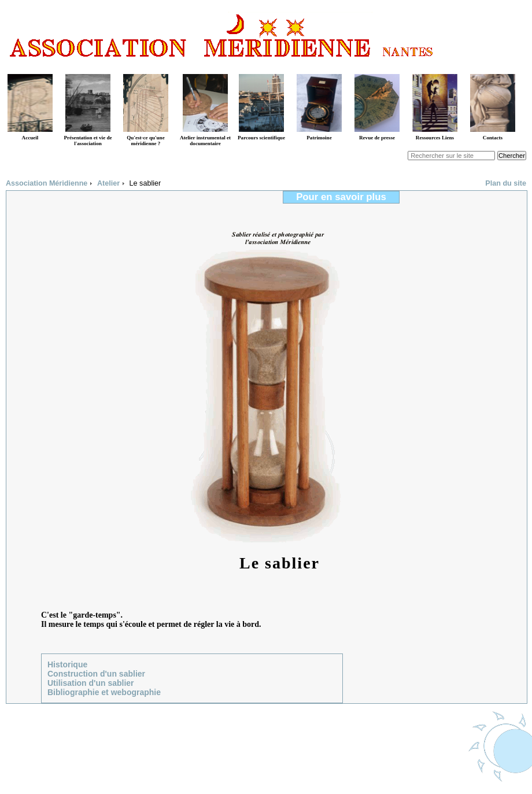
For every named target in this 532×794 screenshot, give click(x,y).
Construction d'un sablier (96, 674)
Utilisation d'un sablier (91, 683)
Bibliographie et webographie (104, 692)
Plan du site (506, 183)
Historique (67, 664)
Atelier (108, 183)
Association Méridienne (47, 183)
